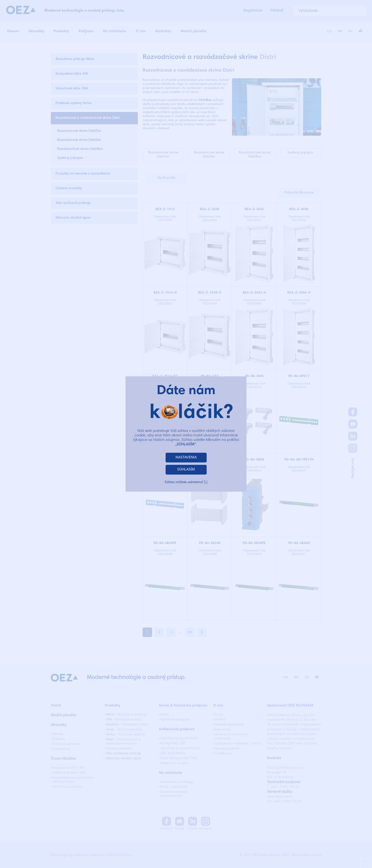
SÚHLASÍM (186, 470)
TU (206, 482)
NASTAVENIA (186, 457)
